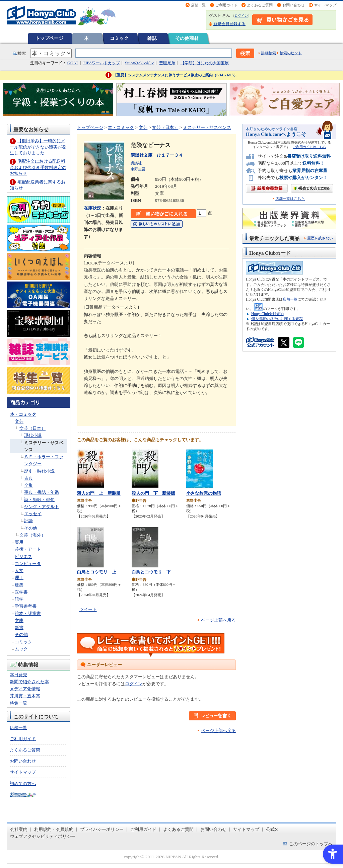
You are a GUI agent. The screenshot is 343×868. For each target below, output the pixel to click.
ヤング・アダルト (42, 507)
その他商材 (187, 38)
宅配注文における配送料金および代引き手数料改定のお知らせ (38, 167)
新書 (19, 627)
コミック (119, 38)
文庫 (19, 620)
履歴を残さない (320, 238)
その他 (31, 528)
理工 (19, 578)
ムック (21, 649)
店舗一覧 (198, 5)
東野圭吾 (138, 169)
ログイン (241, 16)
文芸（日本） (32, 428)
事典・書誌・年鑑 (42, 492)
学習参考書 (26, 606)
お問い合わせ (293, 5)
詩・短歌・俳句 (39, 500)
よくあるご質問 (260, 5)
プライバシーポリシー (102, 829)
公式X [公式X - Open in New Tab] (272, 829)
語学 (19, 599)
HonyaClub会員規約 (267, 314)
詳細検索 (269, 53)
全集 (28, 485)
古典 (28, 478)
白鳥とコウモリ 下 (151, 572)
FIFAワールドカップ (102, 63)
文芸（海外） (32, 535)
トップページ (49, 38)
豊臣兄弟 (167, 63)
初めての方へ (23, 783)
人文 (19, 571)
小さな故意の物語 (204, 493)
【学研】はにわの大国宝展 (205, 63)
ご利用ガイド (226, 5)
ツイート (88, 609)
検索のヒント (291, 53)
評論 (28, 521)
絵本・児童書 (28, 613)
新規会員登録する (229, 24)
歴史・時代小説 (39, 471)
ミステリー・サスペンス (207, 127)
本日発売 (18, 675)
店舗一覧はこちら (290, 199)
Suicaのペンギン (140, 63)
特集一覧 (18, 703)
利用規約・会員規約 (54, 829)
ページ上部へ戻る (218, 620)
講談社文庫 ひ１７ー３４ (157, 155)
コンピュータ (28, 564)
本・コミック (23, 414)
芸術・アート (28, 549)
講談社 (136, 163)
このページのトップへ (311, 844)
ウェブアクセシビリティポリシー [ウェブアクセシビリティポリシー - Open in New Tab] (43, 836)
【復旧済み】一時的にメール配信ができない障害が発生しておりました (38, 147)
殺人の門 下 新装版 (153, 493)
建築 (19, 585)
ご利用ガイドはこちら (310, 147)
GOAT (73, 63)
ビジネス (23, 557)
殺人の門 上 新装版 (99, 493)
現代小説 (33, 435)
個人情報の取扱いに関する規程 (277, 319)
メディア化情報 (25, 689)
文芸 (19, 421)
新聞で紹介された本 (29, 682)
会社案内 (19, 829)
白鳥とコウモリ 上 (97, 572)
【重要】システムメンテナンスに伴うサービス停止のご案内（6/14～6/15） (175, 75)
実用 (19, 542)
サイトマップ (325, 5)
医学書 (21, 592)
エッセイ (33, 514)
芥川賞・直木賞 (25, 696)
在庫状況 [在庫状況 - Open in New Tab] (92, 208)
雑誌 (152, 38)
